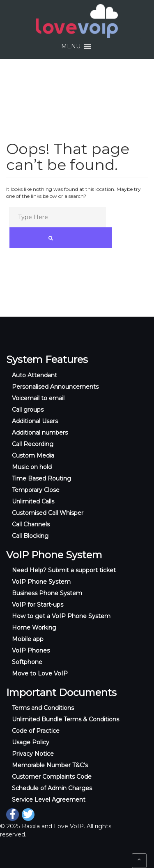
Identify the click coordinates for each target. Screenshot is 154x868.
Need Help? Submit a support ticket (64, 570)
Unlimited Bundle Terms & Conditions (66, 719)
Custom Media (33, 456)
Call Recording (33, 444)
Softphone (27, 662)
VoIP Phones (31, 650)
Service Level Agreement (49, 800)
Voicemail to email (38, 398)
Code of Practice (36, 731)
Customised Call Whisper (48, 513)
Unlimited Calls (33, 501)
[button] (71, 46)
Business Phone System (47, 593)
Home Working (34, 628)
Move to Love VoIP (40, 673)
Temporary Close (36, 490)
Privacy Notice (33, 754)
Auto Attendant (34, 375)
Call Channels (31, 524)
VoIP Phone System (41, 582)
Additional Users (35, 421)
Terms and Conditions (43, 708)
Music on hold (32, 467)
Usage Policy (31, 742)
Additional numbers (40, 433)
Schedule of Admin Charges (52, 788)
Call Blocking (30, 536)
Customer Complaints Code (52, 777)
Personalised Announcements (55, 387)
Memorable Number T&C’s (50, 765)
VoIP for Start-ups (38, 605)
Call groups (28, 410)
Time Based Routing (41, 478)
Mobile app (28, 639)
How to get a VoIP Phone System (61, 616)
